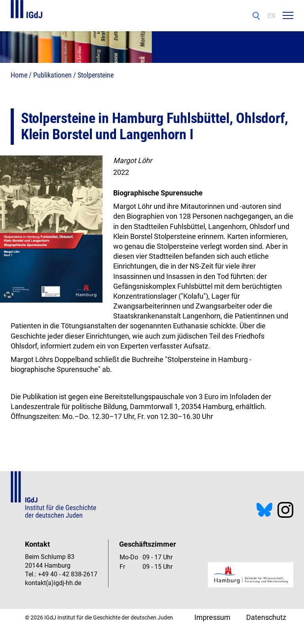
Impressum (212, 617)
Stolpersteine (96, 75)
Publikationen (52, 75)
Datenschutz (266, 617)
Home (19, 75)
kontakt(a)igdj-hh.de (53, 583)
